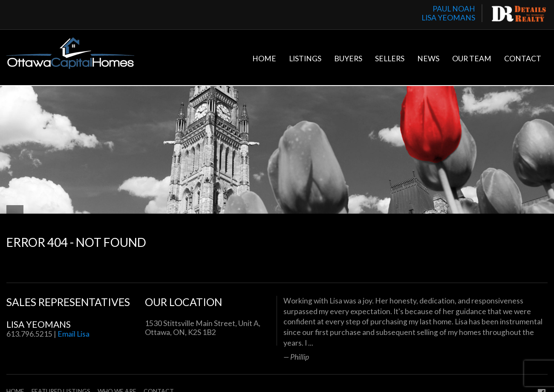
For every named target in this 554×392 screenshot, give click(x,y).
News (428, 59)
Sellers (390, 59)
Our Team (472, 59)
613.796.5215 (29, 334)
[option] (415, 329)
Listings (305, 59)
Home (264, 59)
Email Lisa (74, 334)
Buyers (348, 59)
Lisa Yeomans (39, 324)
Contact (523, 59)
